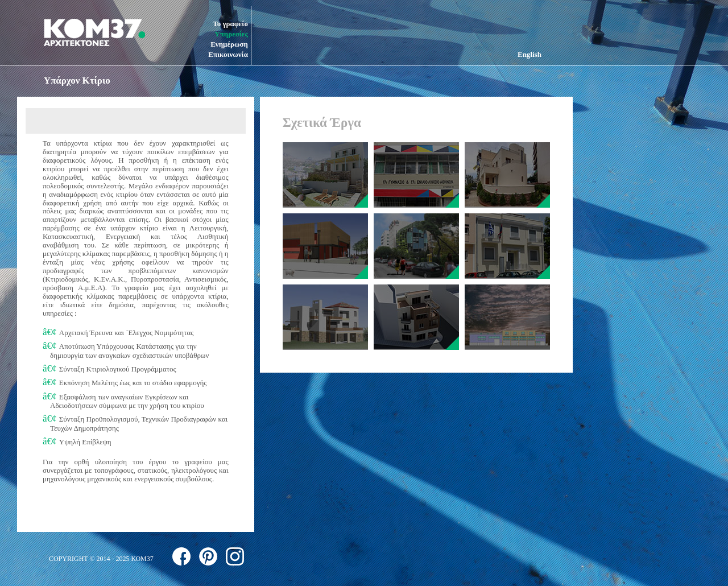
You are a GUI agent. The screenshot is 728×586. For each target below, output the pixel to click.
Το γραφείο (230, 24)
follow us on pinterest (208, 556)
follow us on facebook (181, 556)
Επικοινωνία (228, 54)
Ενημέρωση (229, 44)
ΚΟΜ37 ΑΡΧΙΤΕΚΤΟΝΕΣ (94, 32)
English (530, 54)
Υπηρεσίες (231, 34)
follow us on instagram (235, 556)
